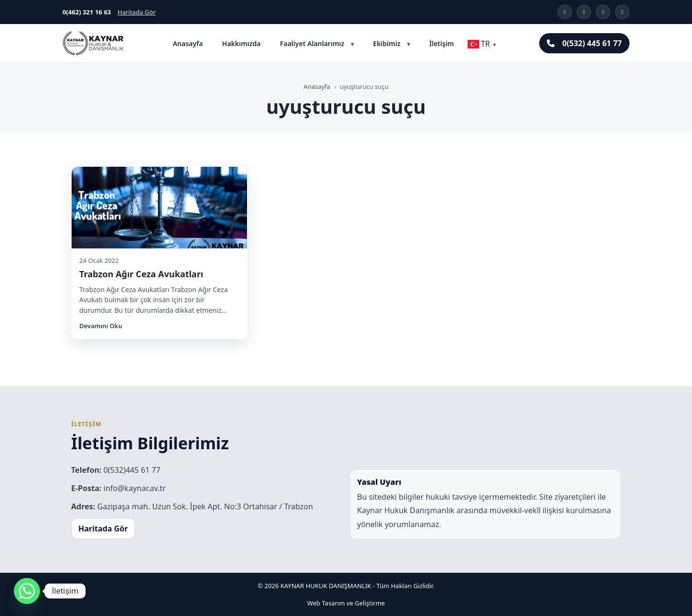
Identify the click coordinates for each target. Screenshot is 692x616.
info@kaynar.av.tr (135, 488)
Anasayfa (188, 43)
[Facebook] (603, 12)
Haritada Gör (137, 12)
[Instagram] (565, 12)
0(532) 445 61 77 (584, 43)
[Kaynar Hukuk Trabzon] (93, 43)
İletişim (441, 43)
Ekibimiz (387, 43)
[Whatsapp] (27, 591)
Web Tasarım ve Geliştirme (346, 603)
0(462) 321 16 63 (87, 12)
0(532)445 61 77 (132, 470)
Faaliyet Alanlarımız (312, 43)
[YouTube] (622, 12)
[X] (584, 12)
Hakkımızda (241, 43)
